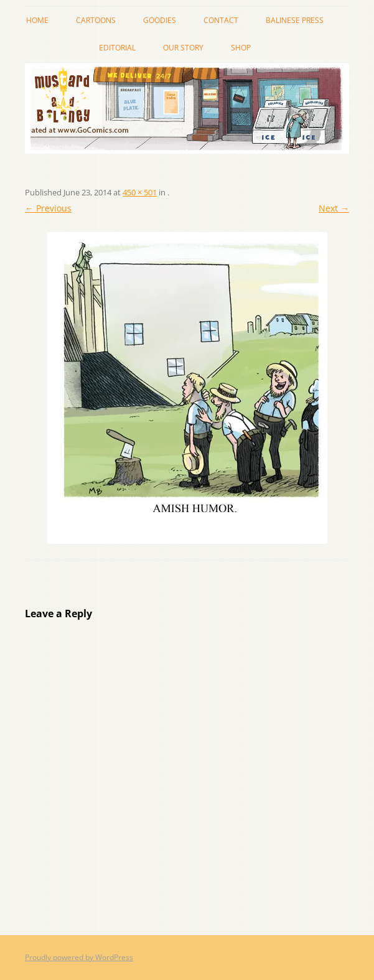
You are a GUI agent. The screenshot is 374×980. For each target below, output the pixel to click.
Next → (334, 208)
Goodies (160, 20)
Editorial (117, 48)
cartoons (96, 20)
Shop (241, 48)
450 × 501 (140, 192)
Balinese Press (295, 20)
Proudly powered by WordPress (79, 957)
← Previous (48, 208)
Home (37, 20)
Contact (221, 20)
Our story (183, 48)
